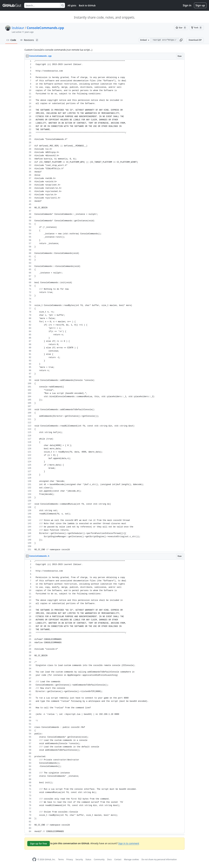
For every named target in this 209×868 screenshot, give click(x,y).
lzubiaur (18, 28)
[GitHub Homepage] (34, 859)
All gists (72, 5)
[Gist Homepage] (12, 5)
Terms (61, 859)
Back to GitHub (87, 5)
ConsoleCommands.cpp (45, 28)
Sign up (200, 5)
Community (99, 859)
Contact (118, 859)
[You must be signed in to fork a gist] (197, 28)
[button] (181, 40)
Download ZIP (195, 40)
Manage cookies (131, 859)
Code (11, 40)
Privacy (70, 859)
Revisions (29, 40)
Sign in (187, 5)
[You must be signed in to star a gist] (181, 28)
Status (88, 859)
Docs (109, 859)
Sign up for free (39, 843)
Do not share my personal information (159, 859)
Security (79, 859)
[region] (104, 306)
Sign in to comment (129, 843)
